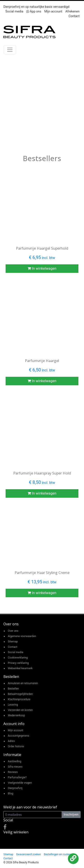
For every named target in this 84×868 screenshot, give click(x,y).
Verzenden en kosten (20, 710)
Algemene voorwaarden (22, 636)
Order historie (16, 746)
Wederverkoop (16, 715)
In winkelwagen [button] (42, 268)
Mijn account (53, 11)
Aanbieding (15, 761)
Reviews (13, 772)
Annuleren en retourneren (23, 683)
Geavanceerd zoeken (29, 854)
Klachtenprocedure (19, 699)
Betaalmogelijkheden (20, 694)
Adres (11, 741)
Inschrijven (71, 814)
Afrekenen (72, 11)
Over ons (13, 631)
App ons (34, 11)
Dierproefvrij (15, 788)
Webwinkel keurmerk (20, 668)
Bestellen (13, 689)
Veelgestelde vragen (20, 783)
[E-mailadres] (33, 815)
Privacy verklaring (18, 663)
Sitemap (13, 642)
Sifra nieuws (15, 767)
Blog (11, 793)
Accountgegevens (18, 736)
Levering (13, 705)
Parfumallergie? (17, 777)
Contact (74, 16)
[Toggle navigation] (10, 50)
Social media (14, 11)
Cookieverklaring (18, 658)
